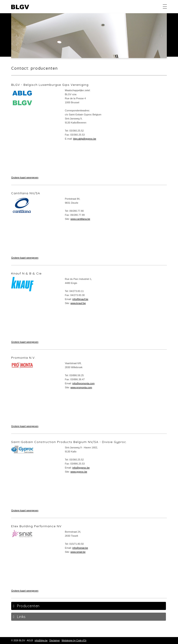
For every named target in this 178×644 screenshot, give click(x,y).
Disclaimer (55, 641)
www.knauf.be (78, 303)
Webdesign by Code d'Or (74, 641)
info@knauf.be (80, 299)
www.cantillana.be (80, 219)
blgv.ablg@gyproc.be (85, 139)
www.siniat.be (78, 552)
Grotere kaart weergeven (25, 177)
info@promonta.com (84, 383)
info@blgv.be (41, 641)
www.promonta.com (81, 387)
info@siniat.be (80, 548)
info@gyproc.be (81, 468)
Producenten (28, 606)
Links (21, 617)
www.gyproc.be (79, 472)
